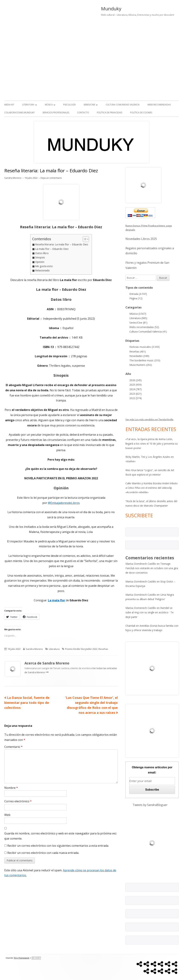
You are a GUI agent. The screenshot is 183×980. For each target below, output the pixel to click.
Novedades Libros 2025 (141, 239)
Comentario (13, 747)
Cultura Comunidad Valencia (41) (148, 332)
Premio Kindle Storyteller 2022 (81, 649)
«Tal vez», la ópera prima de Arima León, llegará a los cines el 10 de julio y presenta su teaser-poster (152, 444)
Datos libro (42, 253)
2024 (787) (136, 389)
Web (7, 815)
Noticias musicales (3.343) (144, 347)
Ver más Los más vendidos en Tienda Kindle (149, 419)
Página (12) (136, 298)
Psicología (70, 105)
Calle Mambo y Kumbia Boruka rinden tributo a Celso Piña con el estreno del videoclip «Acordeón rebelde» (152, 488)
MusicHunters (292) (141, 365)
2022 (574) (136, 398)
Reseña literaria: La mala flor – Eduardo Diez (62, 244)
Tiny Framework (22, 958)
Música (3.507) (138, 314)
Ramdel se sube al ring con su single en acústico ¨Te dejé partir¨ (149, 612)
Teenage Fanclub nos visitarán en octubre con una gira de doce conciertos (152, 568)
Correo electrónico (18, 801)
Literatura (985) (138, 318)
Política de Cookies (141, 113)
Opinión (40, 262)
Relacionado (42, 270)
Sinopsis (40, 257)
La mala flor (56, 600)
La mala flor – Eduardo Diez (52, 249)
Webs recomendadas (159, 105)
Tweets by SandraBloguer (150, 805)
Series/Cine (89, 105)
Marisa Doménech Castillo (141, 564)
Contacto (83, 113)
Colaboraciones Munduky (19, 113)
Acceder (36, 958)
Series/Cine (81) (138, 323)
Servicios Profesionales (56, 113)
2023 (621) (136, 394)
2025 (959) (136, 385)
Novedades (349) (139, 356)
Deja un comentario (51, 178)
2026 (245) (136, 380)
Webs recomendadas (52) (144, 327)
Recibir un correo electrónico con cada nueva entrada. (43, 853)
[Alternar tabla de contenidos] (84, 239)
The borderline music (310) (145, 360)
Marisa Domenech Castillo (141, 608)
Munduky (111, 9)
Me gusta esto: (44, 266)
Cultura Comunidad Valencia (123, 105)
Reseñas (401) (138, 351)
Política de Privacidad (110, 113)
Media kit (9, 105)
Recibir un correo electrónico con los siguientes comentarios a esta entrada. (58, 846)
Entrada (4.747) (138, 294)
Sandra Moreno (13, 178)
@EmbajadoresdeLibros (64, 503)
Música (49, 105)
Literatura (28, 105)
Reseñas (103, 649)
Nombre (11, 788)
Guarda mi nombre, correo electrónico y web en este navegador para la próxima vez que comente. (60, 836)
